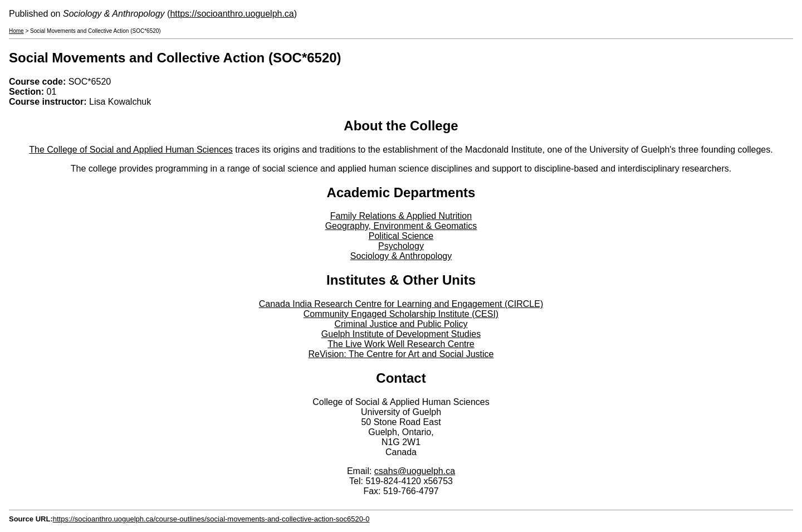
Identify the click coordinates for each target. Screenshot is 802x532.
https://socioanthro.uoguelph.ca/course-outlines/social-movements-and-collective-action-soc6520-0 (211, 519)
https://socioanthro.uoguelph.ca (232, 14)
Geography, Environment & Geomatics (401, 226)
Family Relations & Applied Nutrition (401, 216)
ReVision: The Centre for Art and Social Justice (401, 354)
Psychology (401, 246)
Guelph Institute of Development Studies (401, 334)
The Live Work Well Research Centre (401, 344)
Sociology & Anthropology (401, 256)
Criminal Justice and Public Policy (401, 324)
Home (16, 31)
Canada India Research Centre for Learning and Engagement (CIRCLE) (401, 304)
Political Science (401, 236)
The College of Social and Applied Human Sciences (131, 150)
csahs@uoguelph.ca (415, 471)
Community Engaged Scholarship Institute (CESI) (401, 314)
